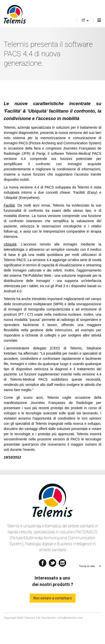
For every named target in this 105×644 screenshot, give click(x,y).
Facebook (43, 562)
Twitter (52, 562)
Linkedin (62, 562)
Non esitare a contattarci (53, 598)
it (85, 20)
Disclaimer (49, 618)
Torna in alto (87, 566)
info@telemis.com (70, 618)
